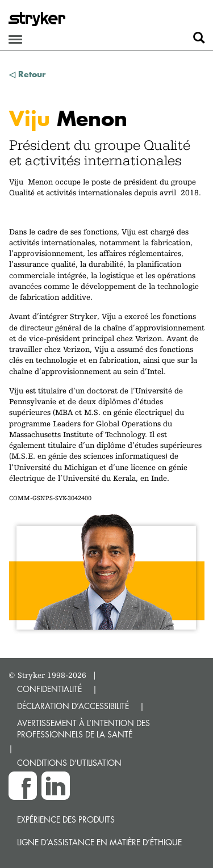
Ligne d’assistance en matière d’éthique (99, 842)
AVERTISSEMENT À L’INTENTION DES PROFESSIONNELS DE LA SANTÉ (83, 729)
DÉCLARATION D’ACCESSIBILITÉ (73, 706)
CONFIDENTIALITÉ (49, 689)
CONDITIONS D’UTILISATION (69, 763)
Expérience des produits (66, 819)
